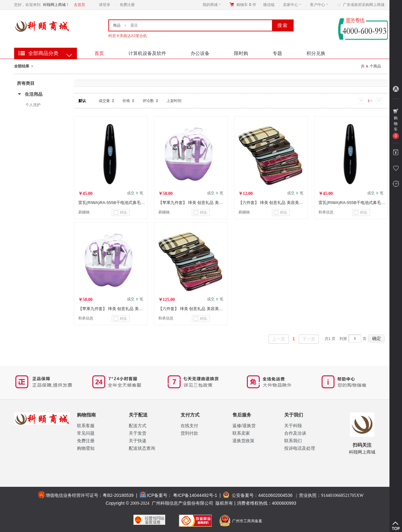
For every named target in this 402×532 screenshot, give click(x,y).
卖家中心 (292, 5)
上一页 (279, 339)
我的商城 (212, 5)
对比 (120, 212)
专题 (277, 53)
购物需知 (86, 448)
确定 (377, 338)
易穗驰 (84, 212)
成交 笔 (135, 193)
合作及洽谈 (295, 433)
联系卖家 (241, 433)
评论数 (148, 101)
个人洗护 (33, 105)
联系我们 (293, 441)
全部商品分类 (43, 53)
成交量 (104, 101)
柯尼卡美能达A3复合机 (128, 36)
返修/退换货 (244, 426)
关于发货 (138, 433)
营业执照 (331, 495)
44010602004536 (275, 495)
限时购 (241, 53)
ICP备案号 (157, 495)
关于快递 (138, 441)
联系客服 (86, 426)
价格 (126, 101)
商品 (117, 25)
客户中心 (319, 5)
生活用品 (34, 94)
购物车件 (246, 5)
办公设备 (200, 53)
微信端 (269, 5)
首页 (99, 53)
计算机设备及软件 (147, 53)
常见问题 (86, 433)
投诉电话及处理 (300, 448)
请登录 (105, 5)
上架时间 (174, 101)
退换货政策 (243, 441)
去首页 (79, 5)
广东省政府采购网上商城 (364, 5)
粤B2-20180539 (118, 495)
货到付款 (189, 433)
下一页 (309, 339)
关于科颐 (293, 426)
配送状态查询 (142, 448)
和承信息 (326, 212)
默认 (82, 101)
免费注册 (127, 5)
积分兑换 (316, 53)
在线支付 (189, 426)
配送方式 (138, 426)
